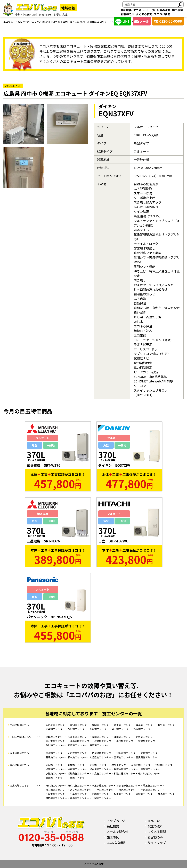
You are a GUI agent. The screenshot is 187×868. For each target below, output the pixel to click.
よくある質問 (144, 14)
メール (142, 21)
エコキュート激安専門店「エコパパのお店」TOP (30, 22)
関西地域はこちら (19, 765)
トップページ (116, 821)
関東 (49, 14)
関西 (42, 14)
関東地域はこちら (19, 785)
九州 (34, 14)
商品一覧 (154, 821)
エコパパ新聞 (162, 14)
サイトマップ (157, 843)
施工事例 (177, 10)
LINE (122, 22)
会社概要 (126, 10)
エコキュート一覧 (144, 10)
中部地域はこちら (19, 725)
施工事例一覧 (65, 22)
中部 (18, 14)
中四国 (26, 14)
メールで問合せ (118, 831)
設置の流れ (164, 10)
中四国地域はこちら (21, 737)
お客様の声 (127, 14)
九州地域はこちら (19, 753)
